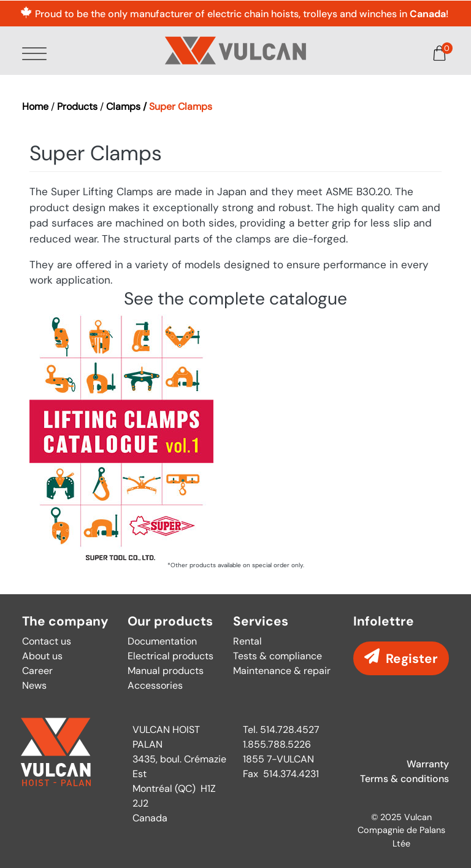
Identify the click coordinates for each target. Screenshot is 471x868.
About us (42, 656)
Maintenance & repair (282, 671)
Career (37, 671)
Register (412, 658)
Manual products (166, 671)
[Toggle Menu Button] (37, 54)
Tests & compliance (278, 656)
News (34, 685)
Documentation (162, 641)
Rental (247, 641)
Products (77, 107)
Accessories (155, 685)
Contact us (47, 641)
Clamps (123, 107)
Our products (170, 622)
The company (65, 622)
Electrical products (170, 656)
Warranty (428, 764)
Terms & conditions (404, 779)
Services (261, 622)
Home (35, 107)
